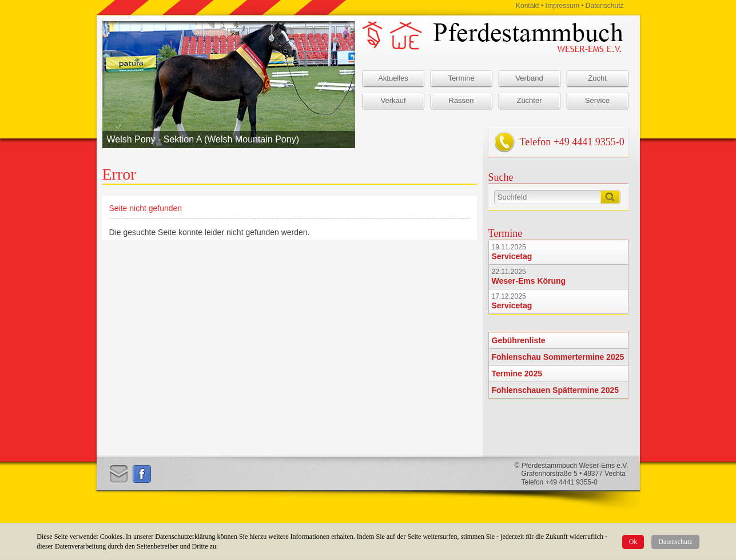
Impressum (562, 6)
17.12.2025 (509, 296)
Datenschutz (675, 542)
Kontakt (528, 6)
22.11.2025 (509, 272)
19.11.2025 (509, 247)
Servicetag (512, 256)
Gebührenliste (519, 340)
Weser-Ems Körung (529, 281)
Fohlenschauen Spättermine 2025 (556, 390)
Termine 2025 (517, 374)
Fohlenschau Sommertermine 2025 (558, 357)
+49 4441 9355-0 (589, 142)
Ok (633, 542)
